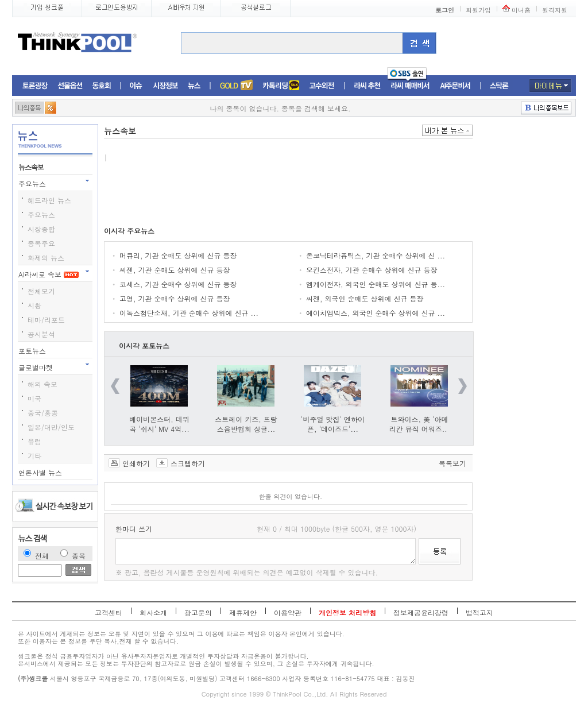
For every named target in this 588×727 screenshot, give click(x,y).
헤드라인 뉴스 (49, 200)
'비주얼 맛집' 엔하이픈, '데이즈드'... (333, 424)
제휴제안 (243, 612)
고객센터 (109, 612)
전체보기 (41, 291)
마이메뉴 (550, 86)
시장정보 (165, 86)
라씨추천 (367, 86)
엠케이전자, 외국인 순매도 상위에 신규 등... (376, 284)
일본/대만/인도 (51, 427)
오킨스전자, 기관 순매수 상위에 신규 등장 (372, 270)
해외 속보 (42, 384)
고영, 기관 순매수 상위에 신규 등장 (175, 298)
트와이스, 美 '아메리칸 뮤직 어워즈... (420, 424)
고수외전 (322, 86)
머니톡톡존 (281, 86)
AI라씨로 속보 (49, 274)
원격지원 (555, 10)
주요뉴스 (33, 183)
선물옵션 (70, 86)
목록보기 (452, 463)
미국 (34, 398)
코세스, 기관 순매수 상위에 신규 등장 (178, 284)
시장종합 (41, 229)
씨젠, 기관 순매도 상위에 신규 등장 (175, 270)
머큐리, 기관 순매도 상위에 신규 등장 (178, 255)
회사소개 (153, 612)
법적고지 (479, 612)
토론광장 (35, 86)
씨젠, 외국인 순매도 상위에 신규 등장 (365, 298)
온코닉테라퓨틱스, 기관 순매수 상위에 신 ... (376, 255)
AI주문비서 (455, 86)
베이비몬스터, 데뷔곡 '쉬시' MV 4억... (159, 424)
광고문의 (198, 612)
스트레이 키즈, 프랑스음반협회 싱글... (246, 424)
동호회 (102, 86)
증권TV (236, 86)
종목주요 (41, 243)
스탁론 (499, 86)
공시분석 (41, 334)
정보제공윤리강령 (421, 612)
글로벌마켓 (37, 367)
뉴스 (194, 86)
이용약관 (288, 612)
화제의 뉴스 (46, 258)
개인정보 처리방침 (347, 612)
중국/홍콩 (43, 413)
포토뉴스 (33, 351)
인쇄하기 (136, 463)
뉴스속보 (32, 167)
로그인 (445, 10)
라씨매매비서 (410, 86)
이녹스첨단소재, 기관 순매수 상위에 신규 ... (189, 313)
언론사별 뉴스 (41, 472)
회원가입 (478, 10)
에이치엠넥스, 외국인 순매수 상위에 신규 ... (376, 313)
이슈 (136, 86)
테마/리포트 (46, 320)
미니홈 (521, 10)
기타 (34, 456)
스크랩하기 (188, 463)
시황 (34, 305)
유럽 (34, 441)
